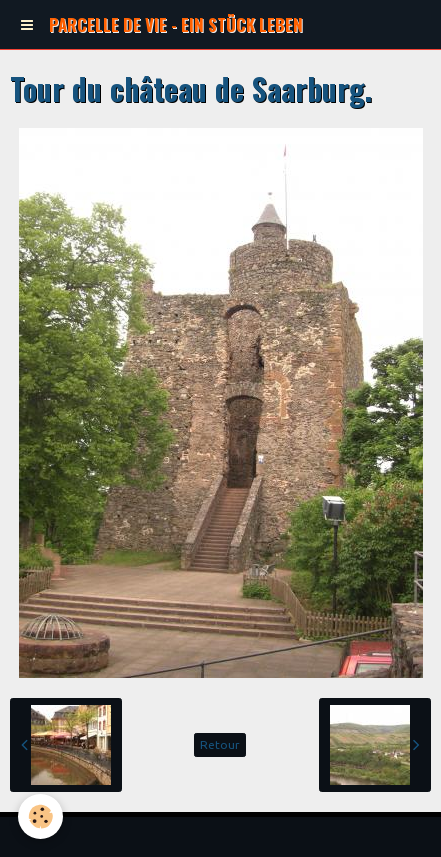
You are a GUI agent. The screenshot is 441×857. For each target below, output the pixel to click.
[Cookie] (40, 816)
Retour (220, 744)
